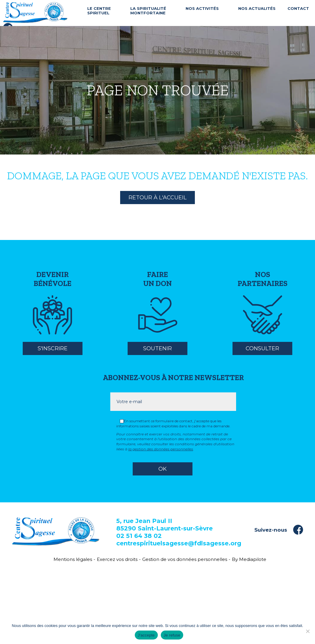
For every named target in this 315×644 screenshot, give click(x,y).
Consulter (262, 348)
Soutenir (157, 348)
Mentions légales (73, 559)
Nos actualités (257, 9)
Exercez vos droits (117, 559)
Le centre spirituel (99, 11)
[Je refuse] (308, 631)
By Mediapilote (249, 559)
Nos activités (202, 9)
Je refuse (172, 635)
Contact (298, 9)
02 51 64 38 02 (139, 536)
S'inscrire (53, 348)
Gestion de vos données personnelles (185, 559)
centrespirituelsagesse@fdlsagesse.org (179, 543)
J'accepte (146, 635)
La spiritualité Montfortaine (148, 11)
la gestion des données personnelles (161, 449)
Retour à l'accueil (157, 198)
